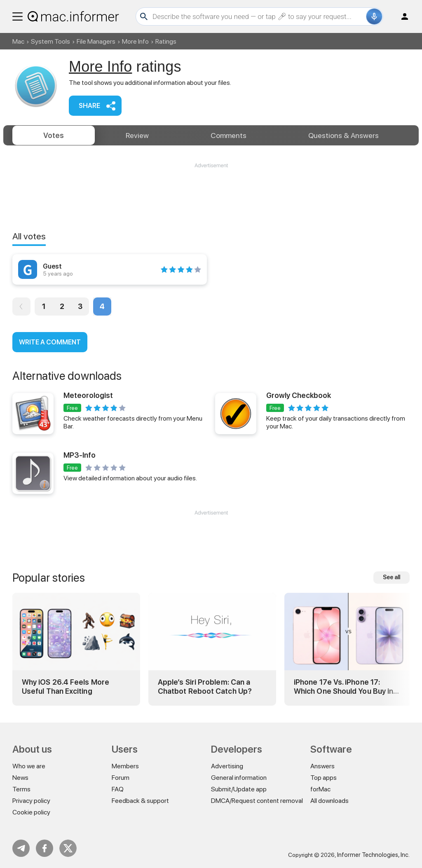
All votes (29, 236)
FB (45, 848)
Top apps (324, 778)
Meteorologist (88, 395)
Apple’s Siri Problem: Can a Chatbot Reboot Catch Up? (205, 687)
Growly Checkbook (299, 395)
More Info (135, 41)
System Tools (50, 41)
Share (89, 106)
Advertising (227, 766)
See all (392, 577)
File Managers (96, 41)
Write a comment (50, 342)
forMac (320, 789)
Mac (18, 41)
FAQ (118, 789)
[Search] (258, 16)
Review (137, 135)
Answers (343, 135)
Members (125, 766)
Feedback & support (140, 801)
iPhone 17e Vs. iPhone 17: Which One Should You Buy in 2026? (343, 687)
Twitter (68, 848)
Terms (21, 789)
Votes (54, 135)
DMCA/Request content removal (257, 801)
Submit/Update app (239, 789)
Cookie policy (31, 812)
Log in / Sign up (401, 16)
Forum (121, 778)
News (20, 778)
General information (239, 778)
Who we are (29, 766)
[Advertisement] (211, 194)
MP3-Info (80, 455)
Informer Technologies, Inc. (373, 855)
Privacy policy (31, 801)
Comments (229, 135)
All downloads (329, 801)
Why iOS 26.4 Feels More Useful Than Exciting (66, 687)
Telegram (21, 848)
